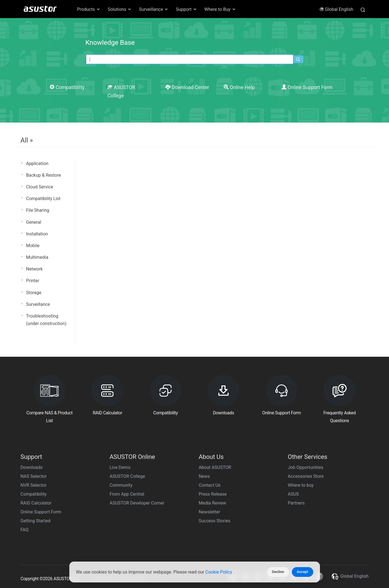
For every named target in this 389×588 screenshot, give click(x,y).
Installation (37, 234)
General (34, 222)
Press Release (213, 494)
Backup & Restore (44, 175)
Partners (296, 503)
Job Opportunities (306, 467)
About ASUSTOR (215, 467)
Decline (278, 572)
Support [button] (186, 9)
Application (37, 163)
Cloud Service (40, 187)
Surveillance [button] (154, 9)
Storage (34, 293)
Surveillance (38, 304)
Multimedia (37, 257)
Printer (33, 281)
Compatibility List (43, 199)
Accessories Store (306, 476)
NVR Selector (34, 485)
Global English (336, 9)
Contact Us (210, 485)
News (204, 476)
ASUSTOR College (127, 476)
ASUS (293, 494)
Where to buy (301, 485)
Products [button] (89, 9)
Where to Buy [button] (220, 9)
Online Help (239, 87)
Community (121, 485)
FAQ (25, 530)
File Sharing (38, 210)
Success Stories (215, 521)
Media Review (212, 503)
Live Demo (120, 467)
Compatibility (67, 87)
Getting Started (36, 521)
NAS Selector (34, 476)
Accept (303, 572)
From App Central (127, 494)
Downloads (32, 467)
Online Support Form (307, 87)
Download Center (187, 87)
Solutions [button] (120, 9)
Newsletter (210, 512)
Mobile (33, 246)
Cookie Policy (219, 572)
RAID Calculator (36, 503)
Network (35, 269)
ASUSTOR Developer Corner (137, 503)
